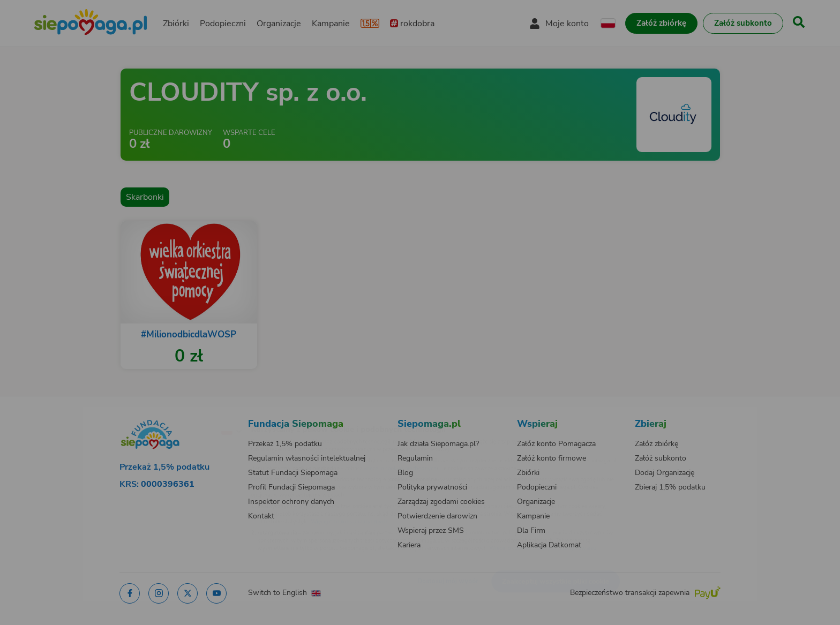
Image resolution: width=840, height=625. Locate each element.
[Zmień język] (185, 413)
